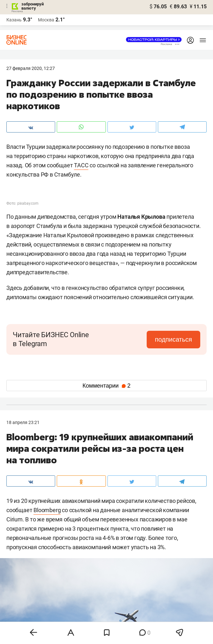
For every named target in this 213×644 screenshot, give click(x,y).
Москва (46, 20)
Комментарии (106, 386)
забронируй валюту (33, 6)
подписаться (173, 339)
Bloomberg (47, 510)
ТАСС (81, 165)
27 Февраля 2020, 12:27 (31, 68)
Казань (14, 20)
